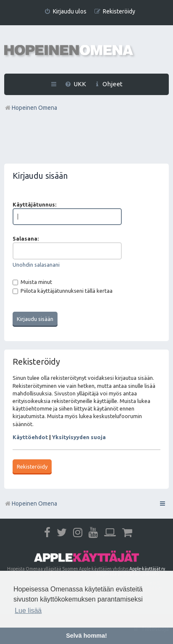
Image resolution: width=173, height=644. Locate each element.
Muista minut (32, 282)
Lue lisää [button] (28, 611)
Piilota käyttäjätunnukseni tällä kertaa (63, 291)
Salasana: (26, 239)
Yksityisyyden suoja (79, 437)
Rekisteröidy (32, 466)
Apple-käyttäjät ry (147, 569)
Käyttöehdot (30, 437)
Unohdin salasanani (36, 265)
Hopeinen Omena (31, 504)
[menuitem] (65, 12)
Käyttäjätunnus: (34, 204)
